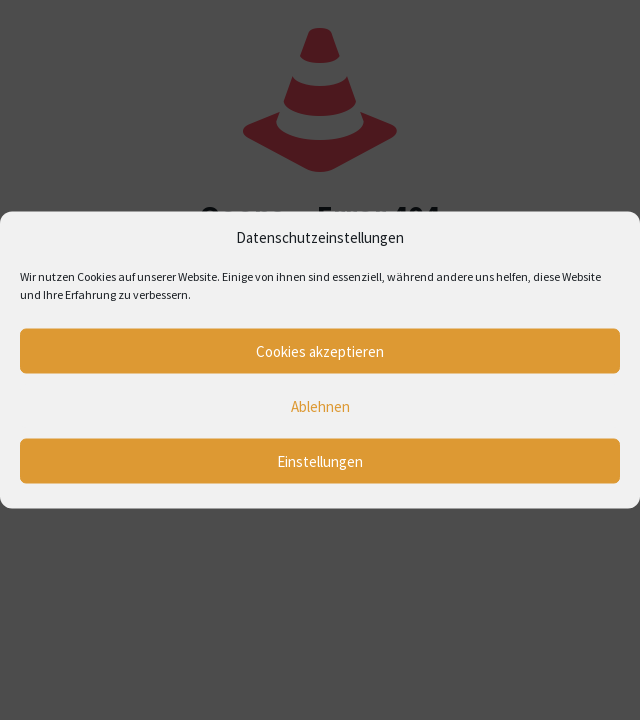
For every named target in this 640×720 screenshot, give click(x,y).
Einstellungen (320, 460)
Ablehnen (320, 405)
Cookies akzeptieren (320, 350)
